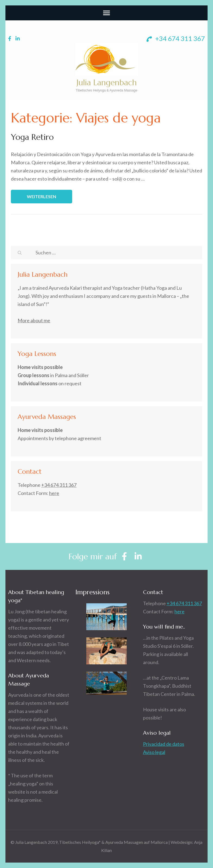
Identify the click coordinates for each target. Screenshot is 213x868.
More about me (34, 320)
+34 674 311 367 (176, 38)
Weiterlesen (42, 196)
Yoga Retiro (32, 137)
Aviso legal (154, 752)
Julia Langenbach (107, 82)
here (54, 493)
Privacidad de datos (164, 744)
